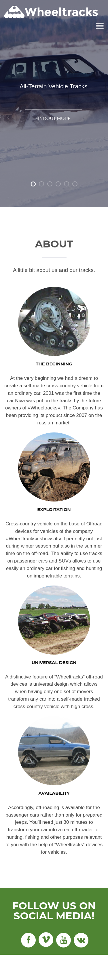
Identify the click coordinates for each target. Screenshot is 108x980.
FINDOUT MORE (53, 119)
